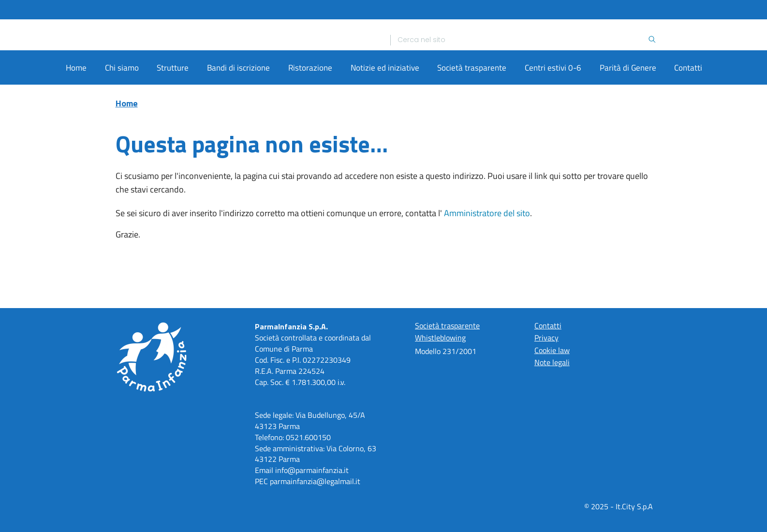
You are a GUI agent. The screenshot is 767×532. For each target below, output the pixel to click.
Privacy (546, 338)
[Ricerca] (523, 61)
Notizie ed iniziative (385, 120)
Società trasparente (472, 120)
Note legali (552, 362)
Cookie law (552, 350)
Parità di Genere (628, 120)
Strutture (173, 120)
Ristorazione (310, 120)
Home (76, 120)
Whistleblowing (440, 338)
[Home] (244, 61)
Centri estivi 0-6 (553, 120)
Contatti (688, 120)
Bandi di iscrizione (238, 120)
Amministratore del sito (487, 265)
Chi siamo (122, 120)
